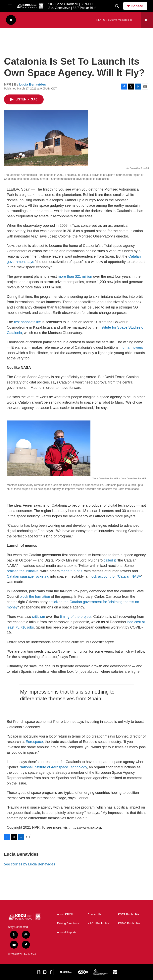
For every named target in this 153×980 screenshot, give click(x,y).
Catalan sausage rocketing (28, 576)
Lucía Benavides (33, 84)
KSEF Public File (129, 914)
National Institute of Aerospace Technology (53, 767)
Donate (137, 6)
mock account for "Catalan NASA (115, 576)
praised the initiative (23, 571)
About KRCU (65, 914)
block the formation (35, 597)
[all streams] (147, 20)
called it (110, 560)
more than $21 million (75, 276)
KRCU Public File (98, 923)
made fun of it (71, 571)
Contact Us (95, 914)
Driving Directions (68, 923)
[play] (11, 20)
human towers (132, 347)
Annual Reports (67, 932)
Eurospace (34, 742)
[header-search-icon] (117, 6)
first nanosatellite (27, 322)
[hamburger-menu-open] (10, 6)
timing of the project (76, 617)
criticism (39, 617)
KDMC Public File (129, 923)
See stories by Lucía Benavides (29, 864)
